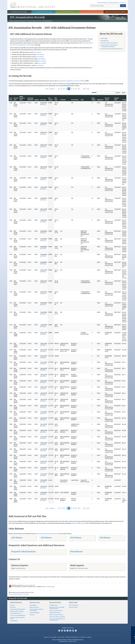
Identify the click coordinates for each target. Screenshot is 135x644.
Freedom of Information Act (72, 637)
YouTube (70, 631)
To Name (63, 100)
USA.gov (89, 637)
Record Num (16, 99)
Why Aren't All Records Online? (57, 617)
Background (105, 41)
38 (74, 89)
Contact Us (123, 2)
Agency (37, 100)
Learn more (120, 641)
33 (61, 89)
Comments (126, 100)
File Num (56, 99)
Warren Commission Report (110, 43)
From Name (75, 100)
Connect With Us (68, 628)
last (88, 89)
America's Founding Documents (116, 12)
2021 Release (105, 538)
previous (52, 89)
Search (123, 6)
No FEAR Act (83, 637)
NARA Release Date (22, 98)
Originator (100, 100)
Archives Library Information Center (17, 618)
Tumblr (67, 631)
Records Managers (35, 613)
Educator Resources (67, 12)
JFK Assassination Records (34, 21)
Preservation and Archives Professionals (37, 610)
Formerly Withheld (30, 99)
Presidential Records (16, 613)
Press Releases (76, 552)
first (47, 89)
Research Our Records (19, 12)
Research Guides (55, 602)
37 (71, 89)
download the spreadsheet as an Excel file (70, 81)
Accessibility (53, 637)
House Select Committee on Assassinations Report (110, 46)
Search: (94, 92)
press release (37, 52)
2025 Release (17, 538)
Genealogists (33, 605)
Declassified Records (55, 613)
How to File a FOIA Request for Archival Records (57, 619)
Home (11, 21)
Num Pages (94, 99)
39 (76, 89)
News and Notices (74, 605)
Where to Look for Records (56, 615)
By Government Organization (18, 609)
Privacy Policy (61, 637)
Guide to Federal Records (56, 611)
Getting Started (53, 605)
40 (79, 89)
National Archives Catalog (17, 611)
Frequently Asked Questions (23, 552)
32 (59, 89)
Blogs (73, 631)
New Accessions (73, 607)
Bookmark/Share (114, 2)
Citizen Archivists (103, 2)
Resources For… (35, 602)
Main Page (104, 38)
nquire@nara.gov (21, 568)
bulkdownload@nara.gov (78, 523)
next (84, 89)
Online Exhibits (14, 621)
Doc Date (43, 100)
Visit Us (92, 12)
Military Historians (34, 607)
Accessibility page (50, 587)
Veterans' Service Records (43, 12)
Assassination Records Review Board (112, 49)
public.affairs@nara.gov (81, 568)
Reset (124, 93)
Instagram (65, 631)
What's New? (73, 602)
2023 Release (46, 538)
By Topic (12, 605)
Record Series (107, 99)
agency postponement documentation (46, 534)
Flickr (76, 631)
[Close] (133, 628)
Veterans (32, 615)
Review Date (116, 99)
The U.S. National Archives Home (32, 5)
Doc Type (51, 99)
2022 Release (76, 538)
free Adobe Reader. (29, 585)
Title (82, 100)
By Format (13, 607)
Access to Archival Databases (18, 615)
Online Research (16, 602)
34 (64, 89)
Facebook (59, 631)
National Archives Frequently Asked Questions (57, 608)
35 (66, 89)
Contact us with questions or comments (19, 594)
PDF (42, 104)
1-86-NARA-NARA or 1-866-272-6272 (68, 641)
